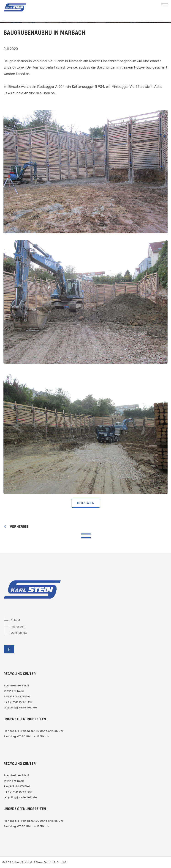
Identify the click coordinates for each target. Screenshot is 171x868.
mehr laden (86, 503)
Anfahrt (15, 620)
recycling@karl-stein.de (20, 708)
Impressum (18, 627)
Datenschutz (19, 633)
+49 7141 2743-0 (18, 697)
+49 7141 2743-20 (19, 702)
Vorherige (19, 527)
